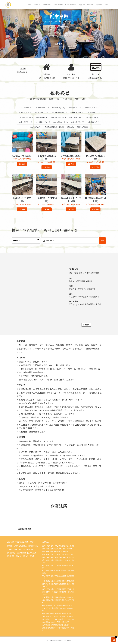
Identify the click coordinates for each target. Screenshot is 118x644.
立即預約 (59, 44)
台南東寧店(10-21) (77, 122)
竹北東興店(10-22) (92, 117)
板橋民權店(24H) (42, 117)
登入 (30, 5)
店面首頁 (37, 5)
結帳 (106, 5)
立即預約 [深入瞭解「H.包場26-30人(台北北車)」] (95, 209)
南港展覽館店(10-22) (58, 117)
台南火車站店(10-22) (60, 122)
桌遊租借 (71, 127)
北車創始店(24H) (27, 108)
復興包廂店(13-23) (91, 108)
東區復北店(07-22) (42, 108)
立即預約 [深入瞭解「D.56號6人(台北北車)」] (95, 167)
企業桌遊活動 (58, 5)
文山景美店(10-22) (93, 113)
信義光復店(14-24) (77, 113)
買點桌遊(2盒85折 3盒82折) (54, 127)
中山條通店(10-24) (41, 113)
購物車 (32, 556)
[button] (9, 29)
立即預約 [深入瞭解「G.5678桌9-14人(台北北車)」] (71, 209)
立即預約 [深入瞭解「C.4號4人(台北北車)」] (71, 164)
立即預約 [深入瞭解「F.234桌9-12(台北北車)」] (47, 209)
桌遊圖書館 (47, 5)
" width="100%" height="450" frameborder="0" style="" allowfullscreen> (39, 285)
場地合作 (90, 5)
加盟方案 (82, 5)
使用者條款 (18, 550)
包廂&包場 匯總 (83, 127)
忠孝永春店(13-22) (75, 108)
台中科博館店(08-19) (43, 122)
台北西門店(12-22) (58, 108)
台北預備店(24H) (93, 122)
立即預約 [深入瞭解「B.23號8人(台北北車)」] (47, 167)
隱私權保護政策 (28, 550)
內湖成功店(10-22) (26, 117)
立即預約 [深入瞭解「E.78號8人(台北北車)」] (22, 209)
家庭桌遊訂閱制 (71, 5)
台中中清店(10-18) (26, 122)
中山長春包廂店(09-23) (59, 113)
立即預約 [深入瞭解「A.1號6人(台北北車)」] (22, 164)
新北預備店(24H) (36, 127)
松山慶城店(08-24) (25, 113)
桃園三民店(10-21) (76, 117)
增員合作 (99, 5)
